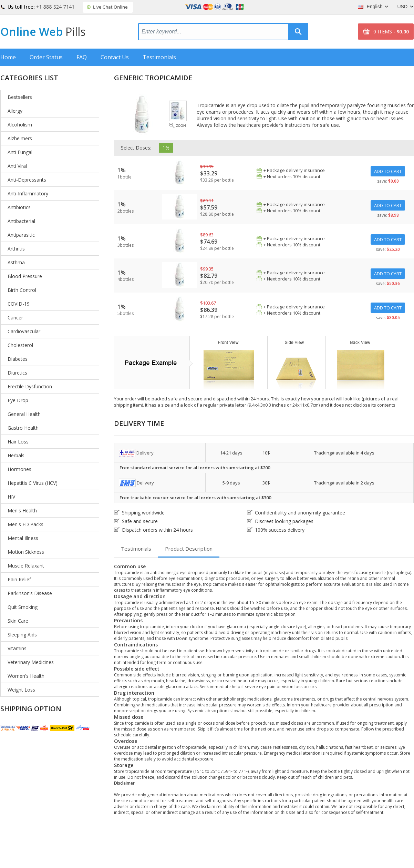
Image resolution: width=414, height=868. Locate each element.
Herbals (16, 455)
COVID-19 (19, 304)
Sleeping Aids (22, 635)
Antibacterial (21, 221)
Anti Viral (17, 166)
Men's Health (22, 510)
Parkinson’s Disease (30, 593)
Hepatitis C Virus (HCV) (33, 483)
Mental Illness (23, 538)
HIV (11, 497)
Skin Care (18, 621)
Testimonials (159, 57)
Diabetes (18, 359)
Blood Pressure (25, 276)
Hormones (19, 469)
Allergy (15, 111)
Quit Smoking (23, 607)
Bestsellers (20, 97)
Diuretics (17, 373)
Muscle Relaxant (26, 566)
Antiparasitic (21, 235)
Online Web (43, 32)
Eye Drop (18, 400)
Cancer (15, 318)
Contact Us (115, 57)
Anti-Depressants (27, 180)
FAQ (82, 57)
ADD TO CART (388, 171)
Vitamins (17, 648)
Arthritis (16, 249)
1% (166, 148)
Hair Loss (18, 442)
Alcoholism (20, 125)
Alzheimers (20, 138)
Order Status (46, 57)
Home (8, 57)
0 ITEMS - (391, 32)
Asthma (16, 262)
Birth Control (22, 290)
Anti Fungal (20, 152)
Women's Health (26, 676)
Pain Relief (19, 579)
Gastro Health (23, 428)
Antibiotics (19, 207)
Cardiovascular (24, 331)
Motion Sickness (26, 552)
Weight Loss (21, 690)
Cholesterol (20, 345)
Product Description (189, 549)
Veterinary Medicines (31, 662)
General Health (24, 414)
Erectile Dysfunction (30, 386)
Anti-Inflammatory (28, 193)
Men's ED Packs (25, 524)
